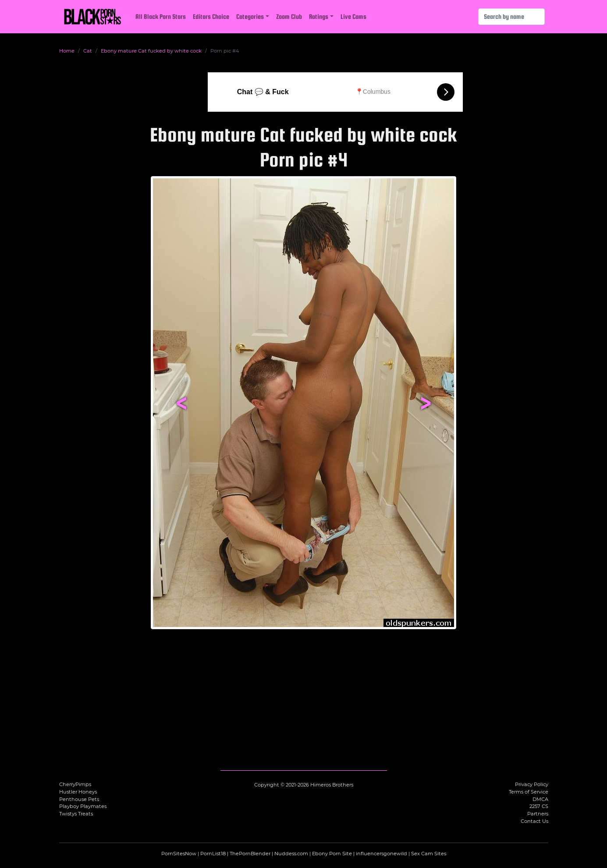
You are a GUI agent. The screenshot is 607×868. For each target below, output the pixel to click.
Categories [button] (250, 16)
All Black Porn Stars (161, 16)
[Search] (511, 17)
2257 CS (539, 806)
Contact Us (534, 821)
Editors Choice (211, 16)
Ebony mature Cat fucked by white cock (151, 51)
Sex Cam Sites (429, 854)
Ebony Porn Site (332, 854)
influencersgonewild (382, 854)
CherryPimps (75, 784)
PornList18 (213, 854)
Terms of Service (529, 792)
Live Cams (353, 16)
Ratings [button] (319, 16)
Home (67, 51)
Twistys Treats (76, 814)
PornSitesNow (179, 854)
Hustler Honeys (78, 792)
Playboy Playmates (83, 806)
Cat (88, 51)
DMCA (540, 799)
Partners (538, 814)
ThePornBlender (250, 854)
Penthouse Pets (79, 799)
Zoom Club (289, 16)
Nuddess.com (291, 854)
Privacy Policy (532, 784)
